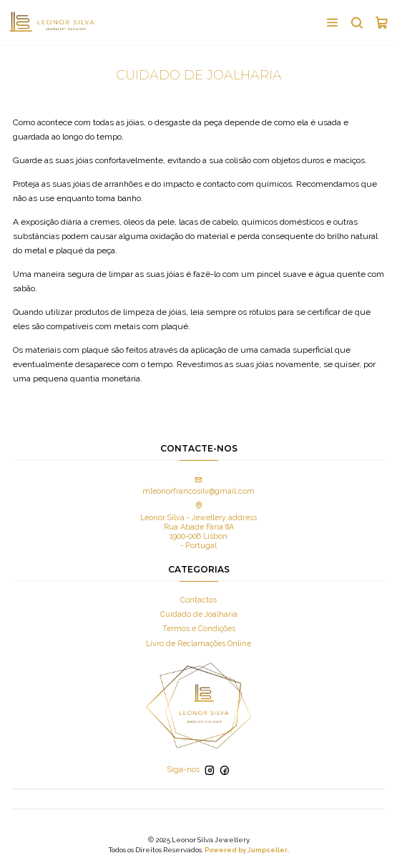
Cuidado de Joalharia (199, 614)
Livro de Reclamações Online (198, 643)
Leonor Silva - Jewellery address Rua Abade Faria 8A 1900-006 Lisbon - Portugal (198, 526)
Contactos (198, 600)
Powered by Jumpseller (246, 850)
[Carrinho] (382, 22)
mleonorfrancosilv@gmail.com (198, 486)
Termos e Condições (199, 628)
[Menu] (332, 22)
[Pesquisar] (357, 22)
